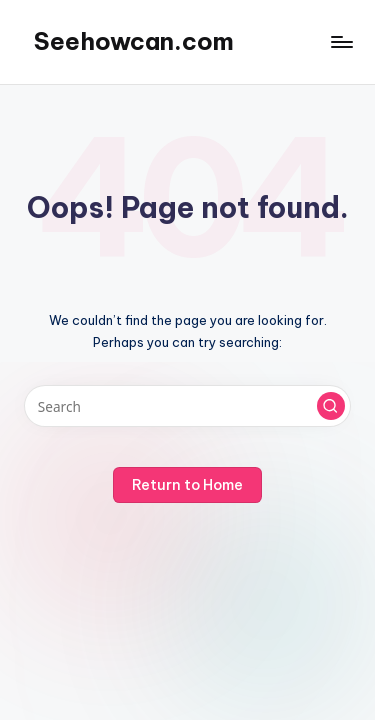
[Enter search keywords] (187, 406)
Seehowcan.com (134, 41)
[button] (331, 406)
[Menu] (341, 41)
